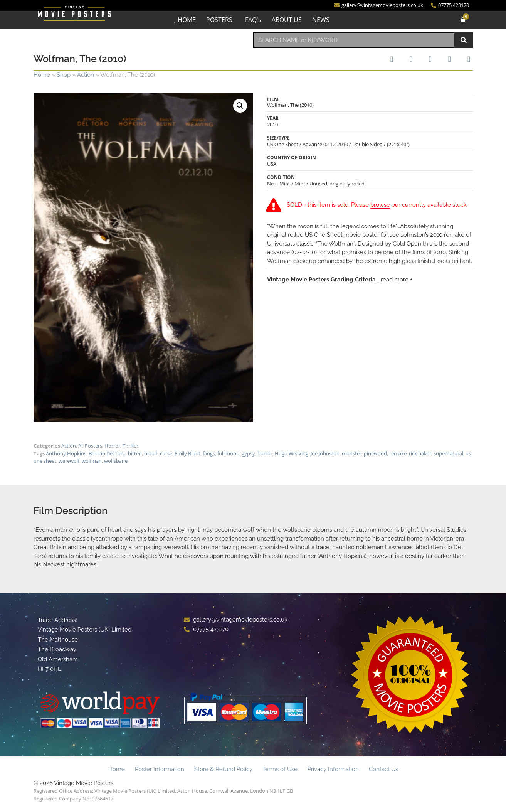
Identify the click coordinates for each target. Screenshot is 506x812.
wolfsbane (116, 461)
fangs (209, 453)
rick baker (420, 453)
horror (265, 453)
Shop (64, 75)
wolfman (92, 461)
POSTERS (219, 20)
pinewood (375, 453)
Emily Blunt (187, 453)
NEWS (321, 20)
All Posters (90, 446)
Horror (112, 446)
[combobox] (354, 40)
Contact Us (383, 769)
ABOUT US (287, 20)
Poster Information (160, 769)
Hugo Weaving (292, 453)
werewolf (69, 461)
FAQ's (253, 20)
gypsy (248, 453)
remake (398, 453)
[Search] (464, 40)
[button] (240, 106)
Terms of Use (280, 769)
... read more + (394, 280)
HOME (187, 20)
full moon (228, 453)
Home (42, 75)
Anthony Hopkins (66, 453)
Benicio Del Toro (107, 453)
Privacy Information (333, 769)
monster (352, 453)
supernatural (448, 453)
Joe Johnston (325, 453)
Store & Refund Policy (223, 769)
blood (151, 453)
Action (86, 75)
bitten (135, 453)
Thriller (130, 446)
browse (381, 205)
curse (166, 453)
